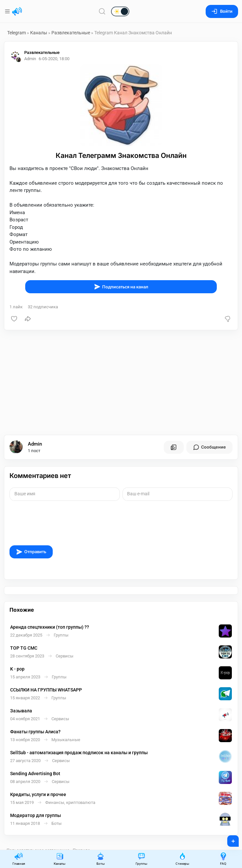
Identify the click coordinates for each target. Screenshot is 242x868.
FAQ (223, 859)
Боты (101, 859)
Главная (19, 859)
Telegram (17, 33)
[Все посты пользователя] (174, 447)
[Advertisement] (121, 383)
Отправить (31, 552)
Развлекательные (71, 33)
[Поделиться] (28, 319)
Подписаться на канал (121, 287)
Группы (141, 859)
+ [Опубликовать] (229, 839)
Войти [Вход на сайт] (222, 11)
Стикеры (182, 859)
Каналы (39, 33)
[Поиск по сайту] (102, 11)
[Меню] (8, 11)
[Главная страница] (17, 11)
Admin (35, 444)
